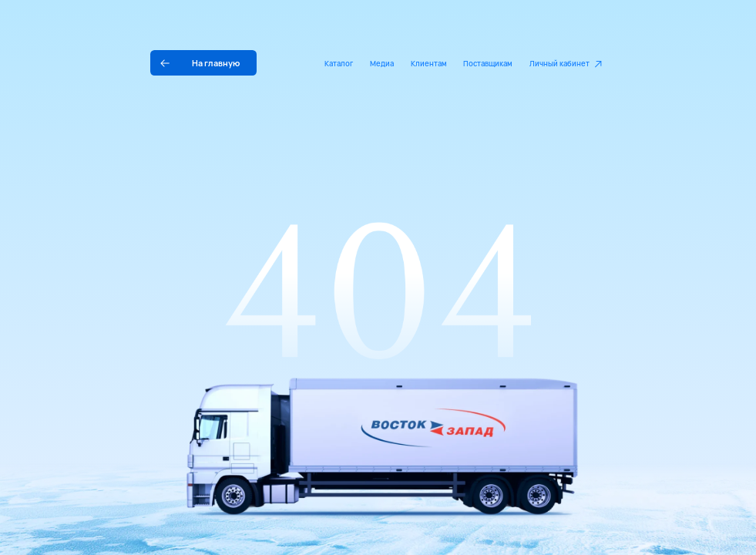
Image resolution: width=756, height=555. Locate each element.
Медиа (382, 64)
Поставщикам (488, 64)
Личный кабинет (559, 64)
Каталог (339, 64)
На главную (216, 63)
